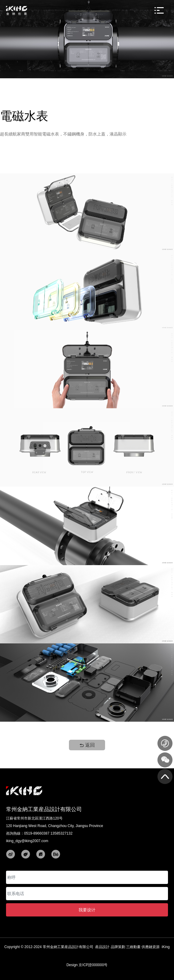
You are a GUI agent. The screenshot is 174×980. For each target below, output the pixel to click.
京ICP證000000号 (93, 965)
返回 (87, 745)
